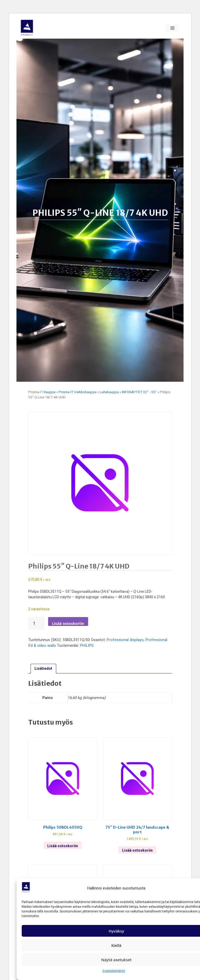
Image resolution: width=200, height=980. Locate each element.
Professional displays (125, 640)
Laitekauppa (109, 392)
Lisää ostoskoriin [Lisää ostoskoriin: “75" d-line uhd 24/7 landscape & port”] (137, 850)
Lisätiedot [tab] (43, 668)
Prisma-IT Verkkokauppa (78, 392)
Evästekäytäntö (114, 971)
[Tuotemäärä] (36, 623)
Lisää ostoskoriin (68, 623)
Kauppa (50, 392)
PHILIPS (87, 646)
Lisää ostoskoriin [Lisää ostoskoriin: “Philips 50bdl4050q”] (63, 846)
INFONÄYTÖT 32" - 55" (139, 392)
